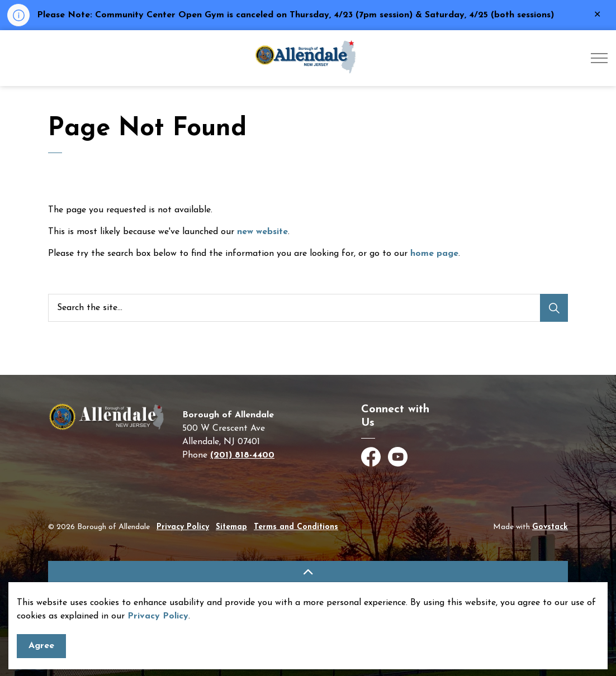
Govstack (550, 527)
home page (434, 254)
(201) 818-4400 (242, 455)
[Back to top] (308, 573)
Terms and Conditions (296, 527)
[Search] (554, 308)
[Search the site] (308, 308)
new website (262, 232)
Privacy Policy (158, 646)
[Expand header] (599, 58)
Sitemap (231, 527)
